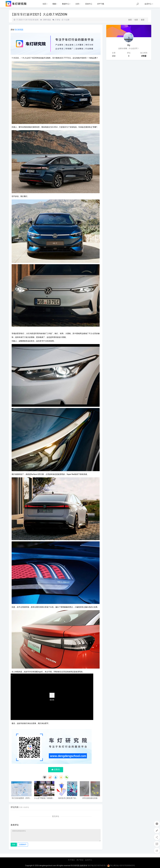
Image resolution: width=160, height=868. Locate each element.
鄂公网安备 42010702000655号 (121, 866)
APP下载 (101, 4)
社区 (45, 4)
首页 (130, 20)
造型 (143, 20)
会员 (149, 4)
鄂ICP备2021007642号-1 (97, 866)
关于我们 (71, 860)
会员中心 (89, 860)
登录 (14, 845)
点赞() (56, 770)
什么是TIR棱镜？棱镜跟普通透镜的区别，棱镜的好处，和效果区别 (44, 798)
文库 (78, 4)
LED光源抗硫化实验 (90, 798)
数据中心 (66, 4)
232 (114, 56)
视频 (55, 4)
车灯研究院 (19, 30)
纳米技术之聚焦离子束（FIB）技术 (67, 798)
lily (129, 45)
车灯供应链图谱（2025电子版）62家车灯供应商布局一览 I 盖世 (21, 798)
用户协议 (80, 860)
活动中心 (89, 4)
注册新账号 (23, 845)
